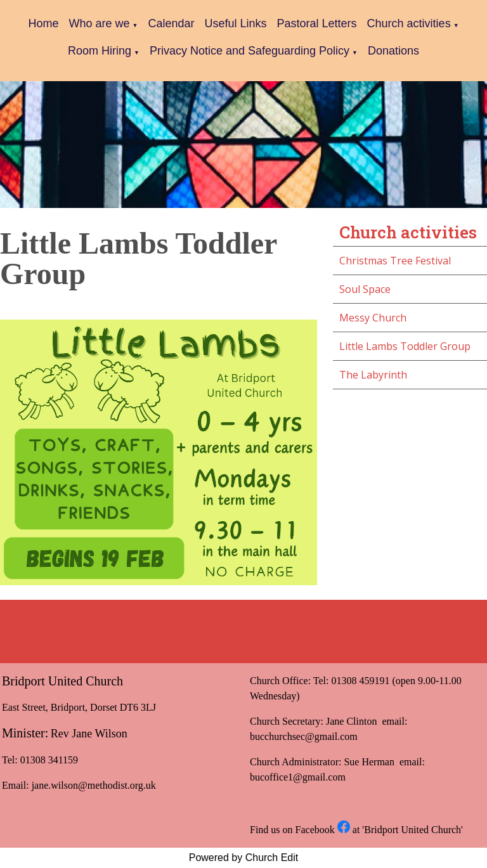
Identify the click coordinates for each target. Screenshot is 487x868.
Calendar (171, 23)
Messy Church (373, 318)
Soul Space (365, 289)
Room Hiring (100, 51)
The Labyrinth (373, 375)
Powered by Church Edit (244, 858)
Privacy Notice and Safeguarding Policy (250, 51)
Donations (393, 51)
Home (43, 23)
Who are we (99, 23)
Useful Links (235, 23)
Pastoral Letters (317, 23)
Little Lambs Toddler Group (405, 346)
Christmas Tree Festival (395, 261)
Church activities (409, 23)
